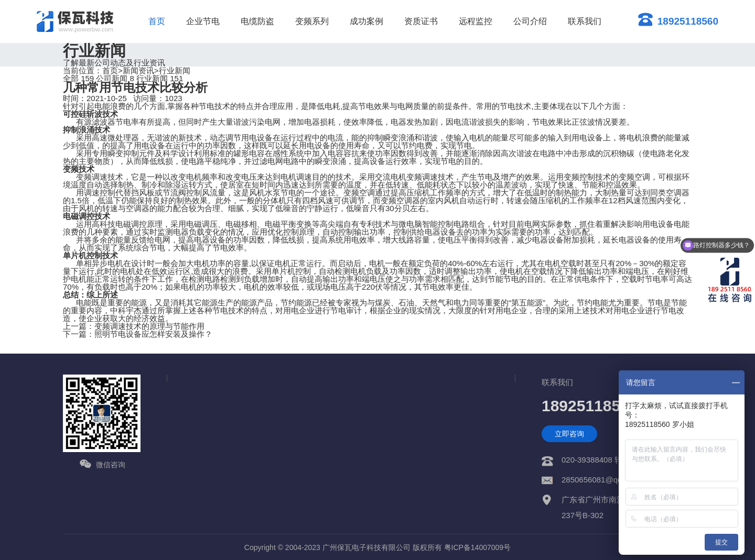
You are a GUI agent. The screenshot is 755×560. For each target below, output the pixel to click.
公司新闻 (115, 78)
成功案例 (366, 21)
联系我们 (585, 21)
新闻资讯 (138, 70)
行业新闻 (175, 70)
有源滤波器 (96, 122)
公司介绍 (530, 21)
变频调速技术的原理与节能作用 (149, 326)
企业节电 (203, 21)
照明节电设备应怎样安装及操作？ (153, 334)
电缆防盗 (257, 21)
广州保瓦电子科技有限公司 (366, 547)
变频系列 (312, 21)
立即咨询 (569, 434)
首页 (157, 21)
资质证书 (421, 21)
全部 (78, 78)
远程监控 (476, 21)
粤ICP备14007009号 (478, 547)
